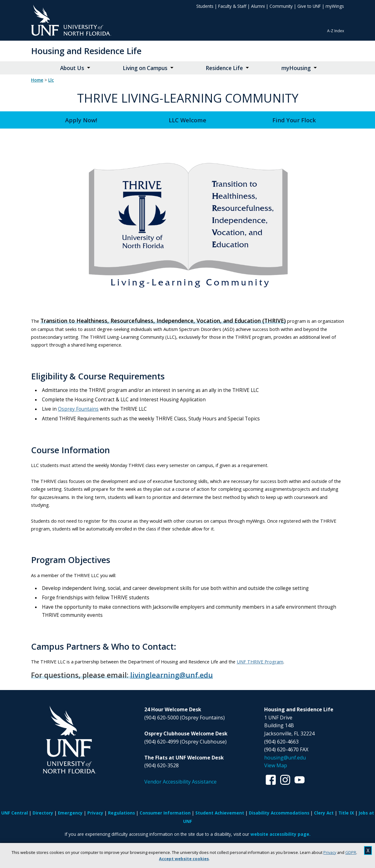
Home (37, 80)
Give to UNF (309, 6)
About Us (72, 68)
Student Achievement (220, 813)
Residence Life (224, 68)
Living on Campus (145, 68)
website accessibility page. (280, 834)
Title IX (346, 813)
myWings (335, 6)
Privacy (330, 852)
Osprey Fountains (78, 409)
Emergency (70, 813)
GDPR (351, 852)
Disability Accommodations (279, 813)
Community (281, 6)
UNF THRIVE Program (260, 662)
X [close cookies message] (368, 850)
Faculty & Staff (232, 6)
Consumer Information (165, 813)
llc (51, 80)
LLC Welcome (188, 120)
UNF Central (15, 813)
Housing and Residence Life (86, 51)
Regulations (121, 813)
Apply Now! (81, 120)
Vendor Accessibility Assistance (180, 782)
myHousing (296, 68)
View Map (276, 765)
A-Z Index (336, 31)
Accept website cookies (184, 859)
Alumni (258, 6)
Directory (43, 813)
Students (205, 6)
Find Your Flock (294, 120)
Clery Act (324, 813)
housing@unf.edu (285, 758)
